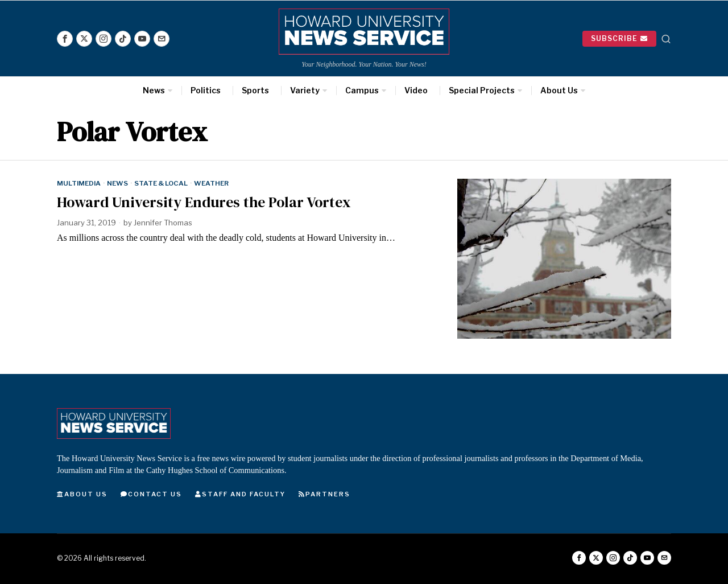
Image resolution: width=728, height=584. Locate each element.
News (117, 183)
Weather (211, 183)
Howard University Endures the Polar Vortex (204, 202)
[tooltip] (65, 39)
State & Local (161, 183)
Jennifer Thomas (163, 223)
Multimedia (79, 183)
